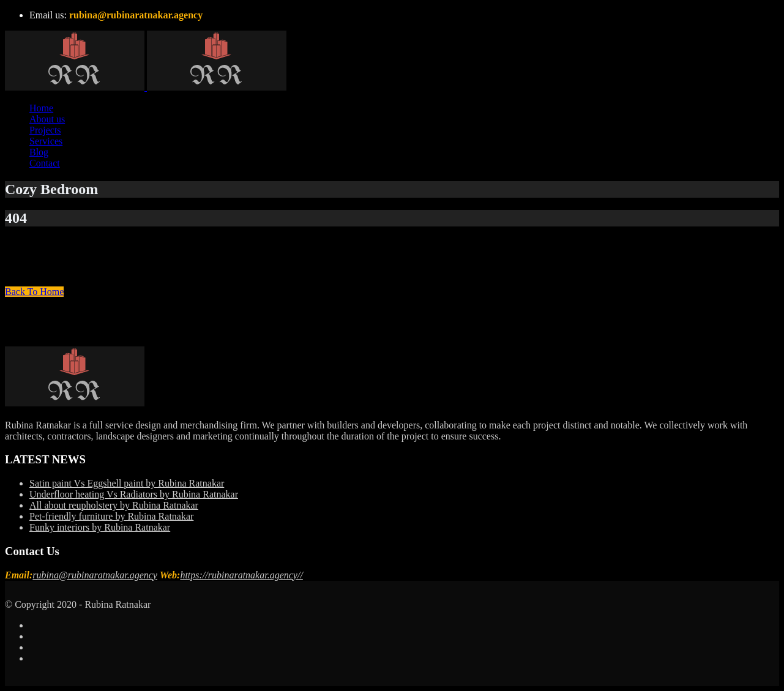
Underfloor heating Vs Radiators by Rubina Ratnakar (134, 494)
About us (47, 119)
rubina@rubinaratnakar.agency (95, 575)
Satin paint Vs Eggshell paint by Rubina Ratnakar (127, 483)
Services (46, 141)
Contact (45, 163)
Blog (39, 152)
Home (41, 108)
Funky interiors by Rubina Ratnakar (100, 527)
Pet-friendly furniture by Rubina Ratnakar (111, 516)
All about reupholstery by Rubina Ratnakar (114, 505)
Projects (45, 130)
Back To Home (34, 292)
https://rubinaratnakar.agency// (241, 575)
